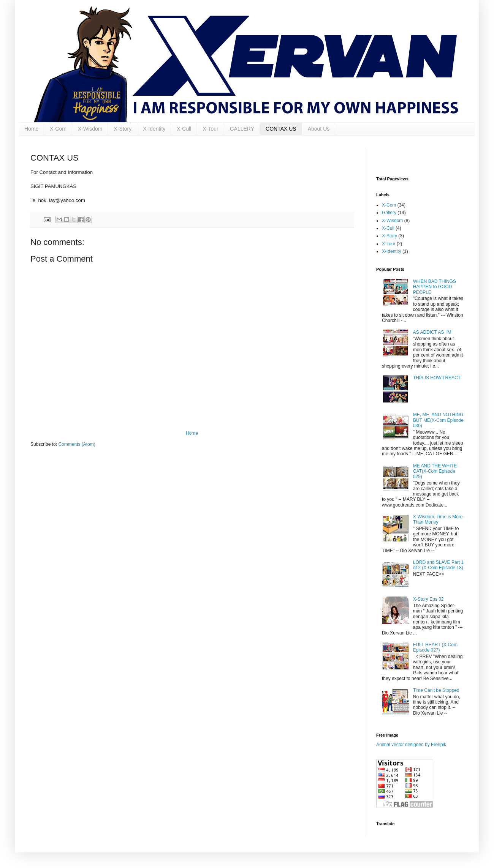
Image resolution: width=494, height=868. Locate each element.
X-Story (123, 129)
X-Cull (184, 129)
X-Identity (154, 129)
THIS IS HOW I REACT (437, 378)
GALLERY (242, 129)
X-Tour (210, 129)
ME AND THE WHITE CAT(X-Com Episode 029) (435, 471)
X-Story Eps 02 (428, 599)
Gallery (389, 213)
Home (31, 129)
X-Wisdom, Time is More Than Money (438, 519)
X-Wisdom (90, 129)
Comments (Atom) (77, 444)
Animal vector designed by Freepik (411, 745)
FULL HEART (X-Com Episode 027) (435, 647)
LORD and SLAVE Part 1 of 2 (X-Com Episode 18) (438, 565)
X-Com (58, 129)
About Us (319, 129)
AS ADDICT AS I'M (432, 332)
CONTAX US (281, 129)
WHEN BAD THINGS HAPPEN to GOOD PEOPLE (435, 287)
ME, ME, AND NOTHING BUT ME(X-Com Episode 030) (438, 420)
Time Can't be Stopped (436, 690)
